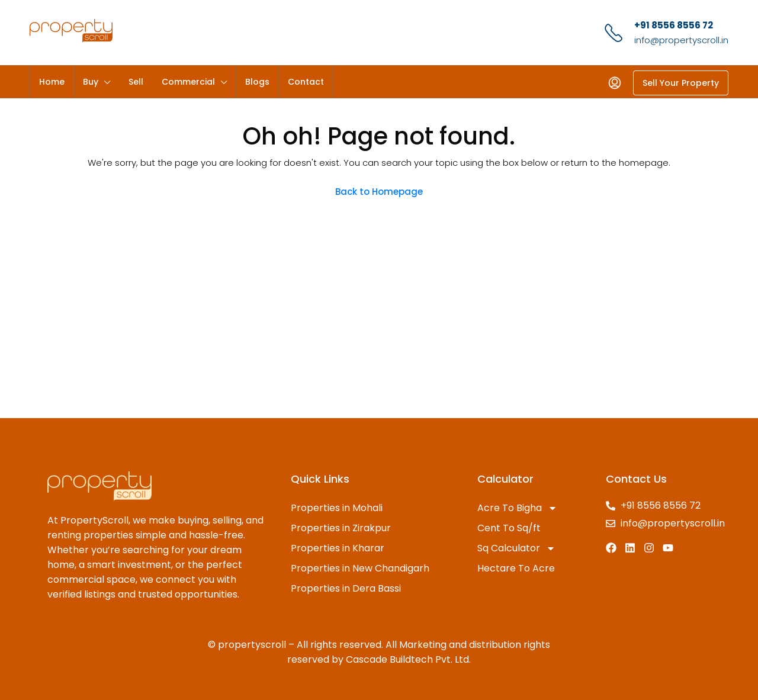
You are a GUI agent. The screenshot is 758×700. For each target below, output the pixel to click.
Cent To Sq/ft (509, 528)
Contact (306, 82)
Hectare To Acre (516, 568)
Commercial (188, 82)
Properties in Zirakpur (341, 528)
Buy (91, 82)
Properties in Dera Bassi (346, 588)
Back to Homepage (379, 192)
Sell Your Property (681, 83)
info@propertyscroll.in (681, 40)
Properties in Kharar (338, 548)
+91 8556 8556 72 (674, 25)
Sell (136, 82)
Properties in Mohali (337, 508)
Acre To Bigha (517, 508)
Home (52, 82)
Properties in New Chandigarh (360, 568)
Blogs (257, 82)
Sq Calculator (516, 548)
